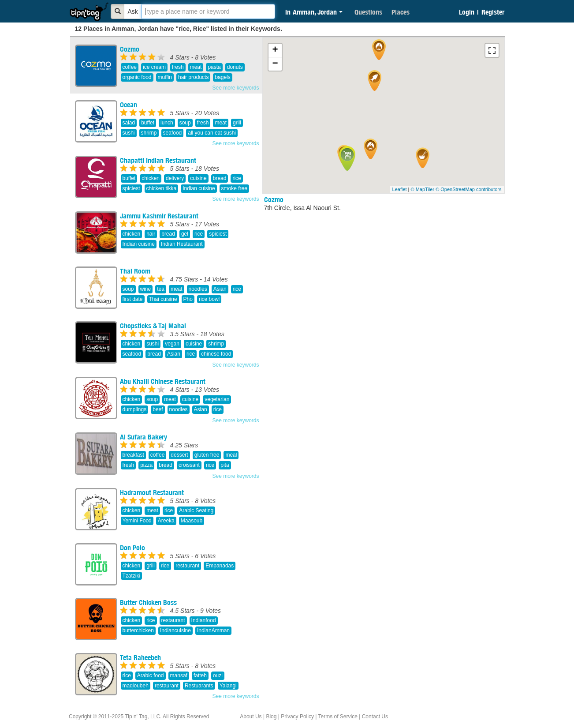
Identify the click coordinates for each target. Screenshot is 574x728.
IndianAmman (213, 630)
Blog (271, 717)
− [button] (275, 64)
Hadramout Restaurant (152, 492)
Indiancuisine (175, 630)
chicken (151, 178)
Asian (220, 289)
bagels (222, 77)
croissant (189, 465)
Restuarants (199, 686)
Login (467, 12)
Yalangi (228, 686)
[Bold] (118, 11)
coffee (130, 67)
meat (196, 67)
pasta (214, 67)
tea (161, 289)
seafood (173, 133)
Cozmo (130, 49)
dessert (179, 455)
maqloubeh (136, 686)
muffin (165, 77)
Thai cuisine (163, 299)
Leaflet (400, 189)
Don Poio (132, 548)
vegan (172, 344)
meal (231, 455)
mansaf (179, 675)
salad (129, 123)
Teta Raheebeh (140, 657)
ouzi (218, 675)
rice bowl (209, 299)
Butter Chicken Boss (148, 602)
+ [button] (275, 50)
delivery (175, 178)
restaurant (187, 566)
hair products (193, 77)
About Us (251, 717)
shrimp (149, 133)
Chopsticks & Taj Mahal (153, 326)
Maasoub (192, 521)
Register (493, 12)
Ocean (129, 105)
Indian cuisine (199, 188)
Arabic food (151, 675)
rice (237, 178)
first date (133, 299)
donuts (235, 67)
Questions (368, 12)
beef (158, 409)
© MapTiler (423, 189)
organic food (137, 77)
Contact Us (375, 717)
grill (237, 123)
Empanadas (220, 566)
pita (225, 465)
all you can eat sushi (212, 133)
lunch (167, 123)
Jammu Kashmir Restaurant (159, 216)
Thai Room (135, 271)
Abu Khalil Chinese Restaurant (163, 381)
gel (185, 234)
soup (185, 123)
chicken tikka (162, 188)
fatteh (200, 675)
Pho (188, 299)
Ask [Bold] (133, 11)
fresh (178, 67)
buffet (148, 123)
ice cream (154, 67)
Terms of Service (337, 717)
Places (401, 12)
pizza (146, 465)
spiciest (131, 188)
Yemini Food (137, 521)
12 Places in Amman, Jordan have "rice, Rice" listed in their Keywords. (179, 29)
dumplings (135, 409)
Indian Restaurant (182, 244)
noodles (198, 289)
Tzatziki (132, 576)
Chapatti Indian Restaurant (158, 160)
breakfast (133, 455)
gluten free (207, 455)
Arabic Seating (196, 510)
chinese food (216, 354)
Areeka (166, 521)
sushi (129, 133)
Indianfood (204, 620)
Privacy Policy (297, 717)
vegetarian (217, 399)
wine (146, 289)
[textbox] (208, 11)
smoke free (234, 188)
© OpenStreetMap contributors (468, 189)
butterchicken (138, 630)
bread (220, 178)
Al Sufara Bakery (143, 437)
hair (151, 234)
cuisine (198, 178)
